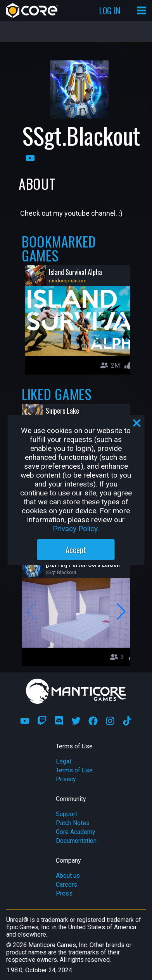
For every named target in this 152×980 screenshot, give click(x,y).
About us (68, 876)
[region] (76, 490)
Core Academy (76, 832)
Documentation (76, 841)
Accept (76, 550)
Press (64, 893)
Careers (66, 885)
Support (66, 814)
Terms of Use (74, 770)
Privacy (66, 779)
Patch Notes (73, 823)
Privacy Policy (75, 529)
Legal (63, 761)
